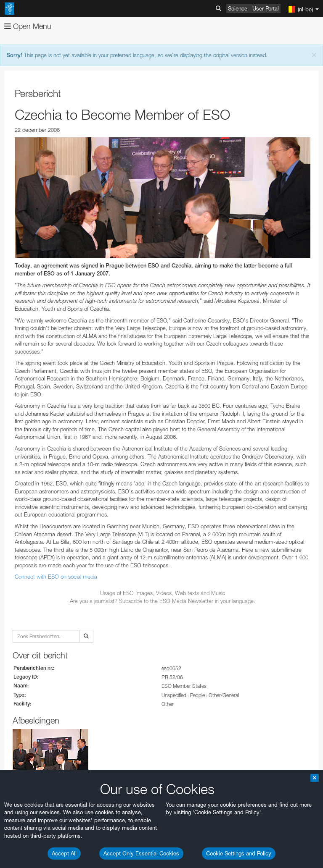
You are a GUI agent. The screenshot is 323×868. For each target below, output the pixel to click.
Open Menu (28, 26)
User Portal (266, 8)
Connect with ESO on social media (56, 577)
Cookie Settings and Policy (239, 853)
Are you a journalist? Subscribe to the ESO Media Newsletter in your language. (163, 601)
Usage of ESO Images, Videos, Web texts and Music (163, 593)
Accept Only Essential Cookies (141, 853)
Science (238, 8)
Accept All (64, 853)
